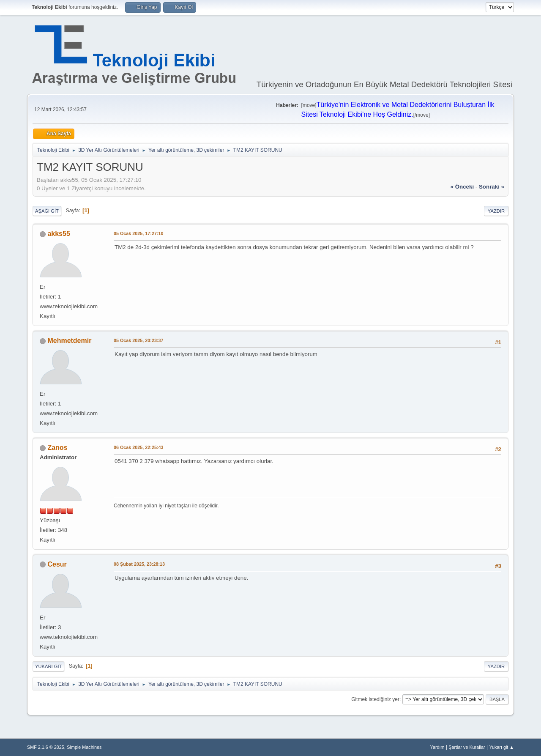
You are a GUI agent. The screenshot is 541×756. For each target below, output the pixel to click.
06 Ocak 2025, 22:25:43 (139, 447)
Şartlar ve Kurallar (467, 747)
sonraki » (492, 187)
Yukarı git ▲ (501, 747)
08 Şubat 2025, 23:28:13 (139, 564)
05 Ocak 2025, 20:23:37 (139, 340)
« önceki (462, 187)
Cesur (57, 564)
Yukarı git (48, 666)
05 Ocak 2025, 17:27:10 (139, 233)
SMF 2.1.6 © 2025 (46, 747)
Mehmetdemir (69, 341)
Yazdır (496, 211)
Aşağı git (47, 211)
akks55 (59, 234)
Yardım (437, 747)
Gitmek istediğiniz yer (375, 699)
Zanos (57, 448)
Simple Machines (84, 747)
